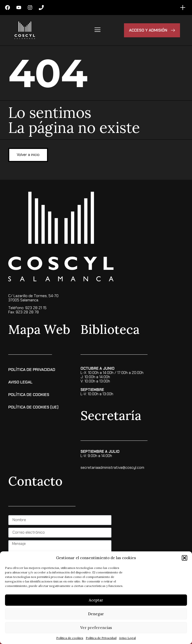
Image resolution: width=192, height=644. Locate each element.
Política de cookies (70, 638)
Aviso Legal (127, 638)
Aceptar (96, 600)
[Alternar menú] (183, 8)
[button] (184, 558)
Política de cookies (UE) (33, 407)
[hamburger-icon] (97, 30)
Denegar (96, 614)
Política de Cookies (29, 395)
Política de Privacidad (101, 638)
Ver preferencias (96, 628)
